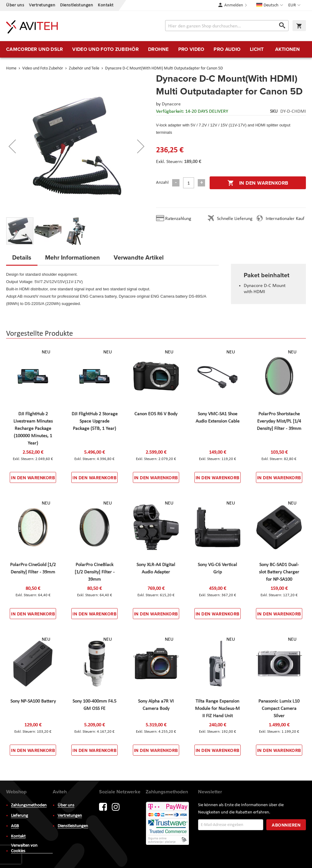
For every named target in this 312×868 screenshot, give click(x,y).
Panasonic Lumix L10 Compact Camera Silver (279, 709)
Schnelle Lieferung (235, 219)
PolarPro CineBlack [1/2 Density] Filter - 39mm (95, 572)
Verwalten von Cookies (24, 848)
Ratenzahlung (178, 219)
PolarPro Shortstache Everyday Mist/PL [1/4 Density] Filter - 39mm (279, 421)
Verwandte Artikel (139, 257)
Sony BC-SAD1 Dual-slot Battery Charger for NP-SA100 (279, 572)
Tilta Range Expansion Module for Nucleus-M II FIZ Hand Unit (217, 709)
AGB (15, 826)
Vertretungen (42, 5)
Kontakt (106, 5)
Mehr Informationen (73, 257)
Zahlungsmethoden (29, 805)
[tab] (22, 259)
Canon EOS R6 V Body (156, 414)
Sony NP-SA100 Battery (33, 701)
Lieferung (19, 816)
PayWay (168, 824)
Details (22, 257)
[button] (295, 5)
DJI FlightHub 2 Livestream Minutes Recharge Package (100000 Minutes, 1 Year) (33, 429)
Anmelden (234, 5)
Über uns (15, 5)
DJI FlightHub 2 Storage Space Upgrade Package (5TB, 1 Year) (95, 421)
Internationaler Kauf (285, 219)
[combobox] (227, 26)
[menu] (156, 49)
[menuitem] (34, 49)
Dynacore (171, 104)
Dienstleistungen (76, 5)
